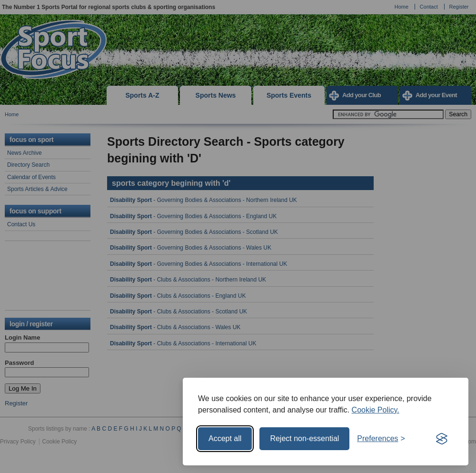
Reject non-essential (304, 438)
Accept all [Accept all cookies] (225, 438)
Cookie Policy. (376, 410)
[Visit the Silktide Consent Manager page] (442, 439)
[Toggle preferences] (381, 439)
